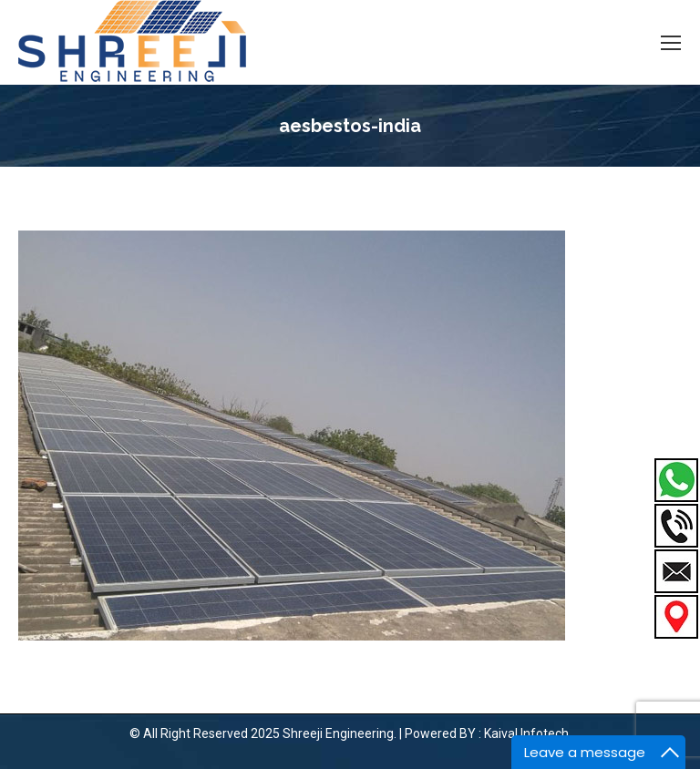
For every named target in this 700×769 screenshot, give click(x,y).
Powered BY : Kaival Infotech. (488, 733)
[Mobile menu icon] (671, 43)
